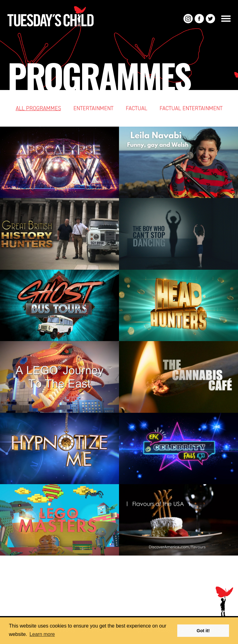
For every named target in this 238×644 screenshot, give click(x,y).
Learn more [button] (42, 634)
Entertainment (93, 108)
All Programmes (38, 108)
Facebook (199, 19)
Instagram (188, 19)
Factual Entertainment (191, 108)
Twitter (210, 19)
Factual (137, 108)
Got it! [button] (203, 631)
